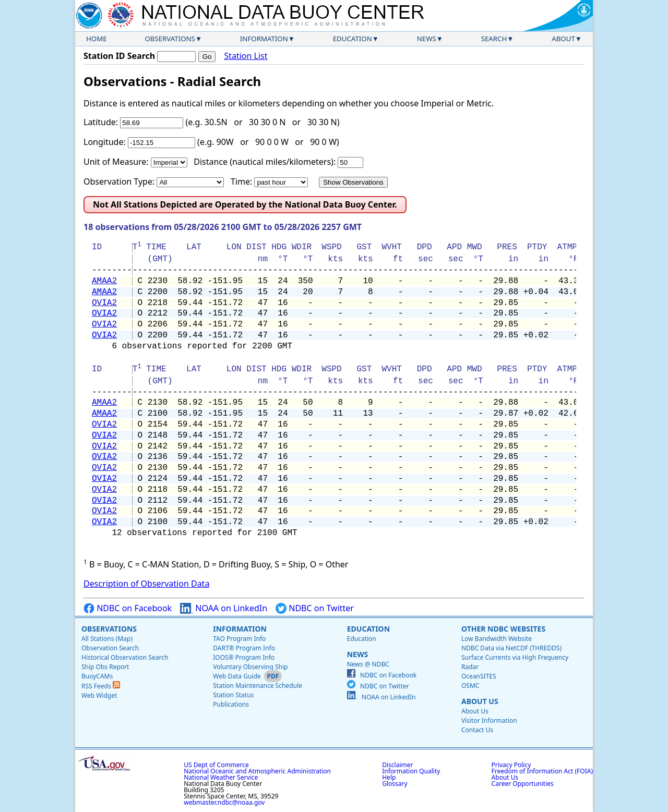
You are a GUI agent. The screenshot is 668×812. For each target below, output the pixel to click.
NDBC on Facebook (128, 608)
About (563, 39)
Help (389, 777)
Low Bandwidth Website (497, 639)
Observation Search (110, 648)
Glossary (395, 784)
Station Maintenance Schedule (258, 686)
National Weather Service (221, 777)
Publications (231, 704)
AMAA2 (104, 281)
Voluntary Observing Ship (250, 667)
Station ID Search (119, 56)
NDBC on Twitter (315, 608)
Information (264, 39)
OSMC (470, 686)
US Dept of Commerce (216, 765)
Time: (241, 181)
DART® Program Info (244, 648)
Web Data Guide (237, 676)
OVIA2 (104, 303)
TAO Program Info (239, 639)
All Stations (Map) (107, 639)
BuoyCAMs (97, 676)
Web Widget (99, 695)
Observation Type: (119, 181)
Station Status (233, 695)
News (427, 39)
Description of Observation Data (146, 584)
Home (97, 39)
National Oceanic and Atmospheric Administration (257, 771)
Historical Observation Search (125, 657)
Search (494, 39)
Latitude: (101, 122)
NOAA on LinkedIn (224, 608)
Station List (246, 56)
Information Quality (411, 771)
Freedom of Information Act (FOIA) (542, 771)
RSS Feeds (101, 686)
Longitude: (105, 142)
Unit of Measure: (116, 162)
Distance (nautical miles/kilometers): (265, 162)
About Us (480, 701)
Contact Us (477, 730)
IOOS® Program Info (244, 657)
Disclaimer (397, 765)
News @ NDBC (368, 664)
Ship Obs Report (105, 667)
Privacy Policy (511, 765)
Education (353, 39)
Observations (170, 39)
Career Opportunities (523, 784)
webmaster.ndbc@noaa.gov (224, 802)
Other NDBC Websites (503, 629)
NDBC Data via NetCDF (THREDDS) (511, 648)
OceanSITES (479, 676)
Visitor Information (489, 720)
